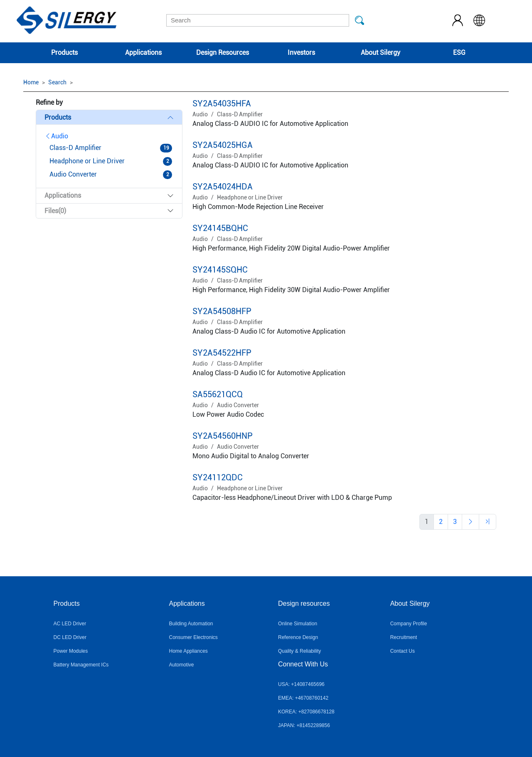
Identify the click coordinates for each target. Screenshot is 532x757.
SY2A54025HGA (223, 145)
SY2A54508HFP (222, 311)
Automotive (181, 665)
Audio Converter (238, 405)
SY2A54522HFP (222, 353)
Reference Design (298, 637)
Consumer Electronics (193, 637)
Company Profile (409, 624)
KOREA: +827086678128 (306, 712)
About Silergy (381, 53)
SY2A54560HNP (223, 436)
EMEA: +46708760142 (303, 698)
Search (57, 82)
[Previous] (441, 522)
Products (64, 53)
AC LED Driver (70, 624)
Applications (143, 53)
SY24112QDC (218, 477)
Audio (56, 136)
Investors (301, 53)
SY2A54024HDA (223, 187)
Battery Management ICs (81, 665)
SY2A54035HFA (222, 103)
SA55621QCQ (218, 394)
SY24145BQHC (220, 228)
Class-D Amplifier (240, 114)
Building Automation (191, 624)
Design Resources (223, 53)
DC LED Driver (70, 637)
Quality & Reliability (299, 651)
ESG (459, 53)
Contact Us (403, 651)
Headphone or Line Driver (250, 197)
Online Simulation (298, 624)
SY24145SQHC (220, 270)
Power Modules (71, 651)
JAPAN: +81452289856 (304, 725)
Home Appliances (188, 651)
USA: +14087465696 (301, 684)
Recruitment (404, 637)
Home (31, 82)
